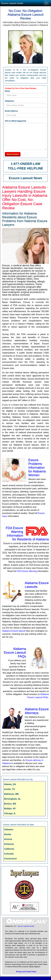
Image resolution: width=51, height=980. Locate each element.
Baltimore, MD (11, 794)
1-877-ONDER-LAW (26, 164)
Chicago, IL (10, 813)
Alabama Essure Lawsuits (37, 585)
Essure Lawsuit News (26, 178)
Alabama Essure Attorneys (37, 711)
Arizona (8, 839)
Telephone (9, 101)
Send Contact (13, 154)
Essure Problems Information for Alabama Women (37, 467)
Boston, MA (10, 804)
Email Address (11, 111)
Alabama (9, 829)
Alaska (8, 834)
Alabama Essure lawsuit (14, 631)
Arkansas (9, 844)
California (9, 849)
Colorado (9, 854)
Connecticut (10, 859)
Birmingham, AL (12, 799)
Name (7, 91)
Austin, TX (9, 789)
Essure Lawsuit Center (12, 3)
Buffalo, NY (10, 809)
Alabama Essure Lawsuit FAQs (15, 652)
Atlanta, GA (10, 784)
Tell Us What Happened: (16, 121)
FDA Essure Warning (27, 571)
